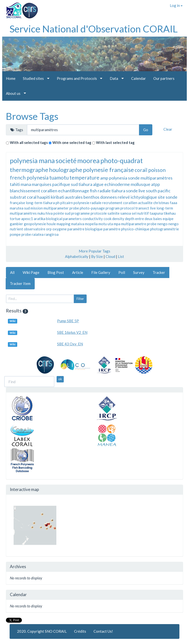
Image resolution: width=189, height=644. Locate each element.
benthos (91, 197)
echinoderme (117, 184)
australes (74, 197)
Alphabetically (77, 256)
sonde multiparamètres (150, 178)
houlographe (66, 170)
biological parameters (64, 219)
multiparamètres (23, 213)
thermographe (29, 170)
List (121, 256)
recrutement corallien (120, 203)
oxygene (60, 229)
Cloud (110, 256)
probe (26, 234)
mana (26, 184)
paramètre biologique (85, 229)
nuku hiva (45, 213)
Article (78, 272)
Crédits (80, 631)
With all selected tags (29, 142)
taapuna (156, 213)
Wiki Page (31, 272)
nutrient (16, 229)
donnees (109, 197)
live (153, 208)
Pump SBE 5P (68, 321)
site (161, 197)
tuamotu (59, 177)
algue (98, 184)
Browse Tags (32, 116)
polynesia (118, 178)
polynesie (81, 203)
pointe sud (62, 213)
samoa (126, 213)
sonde (172, 197)
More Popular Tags (94, 251)
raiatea (38, 234)
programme (80, 213)
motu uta (106, 224)
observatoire (35, 229)
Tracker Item (20, 283)
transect (142, 208)
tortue (15, 219)
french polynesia (29, 177)
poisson (157, 170)
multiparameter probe (61, 208)
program (113, 208)
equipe (168, 219)
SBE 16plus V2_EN (72, 332)
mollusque (141, 184)
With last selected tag (115, 142)
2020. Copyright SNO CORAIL (42, 631)
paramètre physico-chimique (126, 229)
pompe (15, 234)
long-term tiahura (40, 203)
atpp (156, 184)
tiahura (85, 184)
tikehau (170, 213)
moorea (88, 161)
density (118, 219)
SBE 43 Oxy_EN (70, 344)
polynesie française (108, 170)
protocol (127, 208)
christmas (161, 203)
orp (49, 229)
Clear (168, 129)
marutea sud (20, 208)
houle (51, 224)
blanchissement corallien (34, 191)
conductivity (93, 219)
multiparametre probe (139, 224)
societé (66, 161)
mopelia (91, 224)
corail (141, 170)
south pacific (158, 191)
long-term (165, 208)
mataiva (78, 224)
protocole (99, 213)
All (12, 272)
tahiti (15, 184)
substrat (18, 197)
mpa (117, 224)
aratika (39, 219)
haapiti (44, 197)
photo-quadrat (122, 161)
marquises (42, 184)
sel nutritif (140, 213)
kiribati (58, 197)
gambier (16, 224)
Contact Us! (103, 631)
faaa (173, 203)
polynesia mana (32, 161)
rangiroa (51, 234)
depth (130, 219)
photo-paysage (92, 208)
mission (37, 208)
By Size (97, 256)
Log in (176, 5)
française (17, 203)
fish (93, 191)
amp (104, 178)
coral (32, 197)
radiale (96, 203)
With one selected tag (72, 142)
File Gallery (101, 272)
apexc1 (27, 219)
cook (108, 219)
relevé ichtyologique (137, 197)
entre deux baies (149, 219)
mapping (63, 224)
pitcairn (67, 203)
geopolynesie (35, 224)
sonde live (136, 191)
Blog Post (56, 272)
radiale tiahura (111, 191)
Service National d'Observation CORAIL (94, 29)
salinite (114, 213)
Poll (122, 272)
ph (58, 203)
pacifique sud (65, 184)
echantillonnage (74, 191)
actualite (145, 203)
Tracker (159, 272)
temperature (84, 177)
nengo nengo (168, 224)
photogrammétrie (165, 229)
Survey (139, 272)
